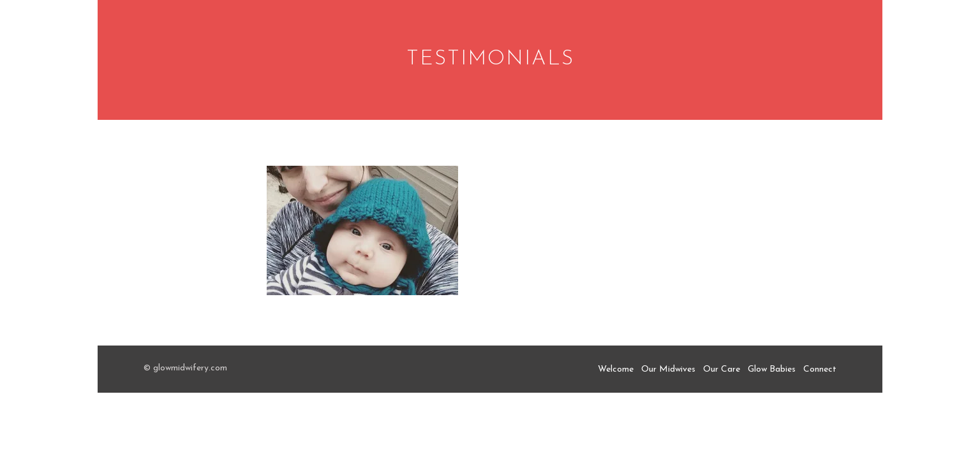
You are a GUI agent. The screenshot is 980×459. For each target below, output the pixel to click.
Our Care (722, 369)
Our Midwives (668, 369)
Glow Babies (772, 369)
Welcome (616, 369)
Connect (820, 369)
